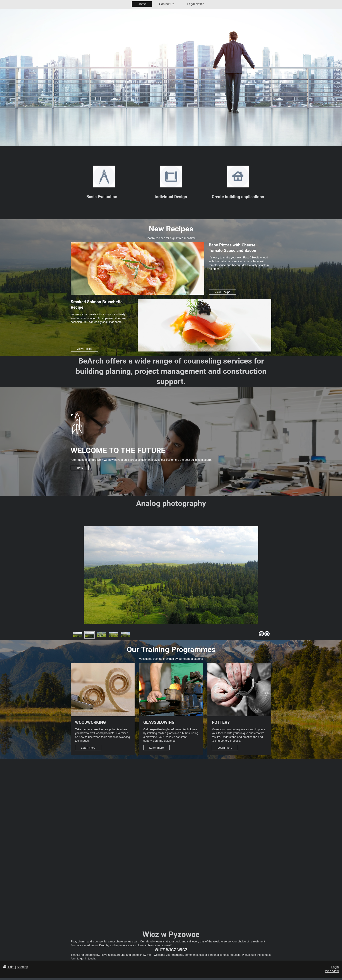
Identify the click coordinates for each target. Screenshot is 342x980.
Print (9, 967)
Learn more (88, 748)
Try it (80, 468)
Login (335, 967)
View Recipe (222, 292)
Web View (332, 971)
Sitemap (22, 967)
